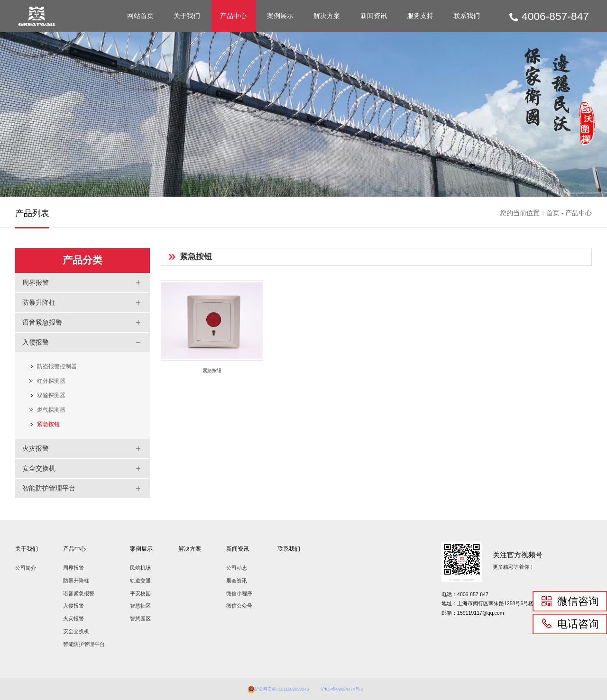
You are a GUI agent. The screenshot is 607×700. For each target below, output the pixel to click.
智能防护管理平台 (84, 644)
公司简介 (26, 568)
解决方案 (327, 16)
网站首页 (140, 16)
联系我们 (467, 16)
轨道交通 (140, 581)
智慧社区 (140, 606)
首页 (553, 213)
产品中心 (233, 16)
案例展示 (280, 16)
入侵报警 (74, 606)
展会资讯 (237, 581)
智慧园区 (140, 618)
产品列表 (32, 213)
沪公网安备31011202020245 (276, 689)
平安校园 (140, 593)
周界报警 (74, 568)
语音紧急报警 (79, 593)
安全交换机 (76, 631)
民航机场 (140, 568)
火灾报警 (74, 618)
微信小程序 (239, 593)
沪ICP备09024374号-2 (349, 689)
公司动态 (237, 568)
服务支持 (420, 16)
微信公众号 (239, 606)
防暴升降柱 (76, 581)
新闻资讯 (374, 16)
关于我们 (187, 16)
